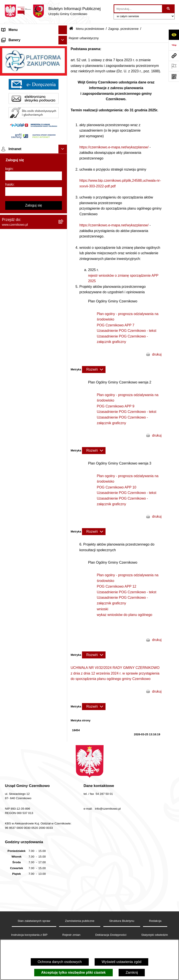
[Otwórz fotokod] (174, 76)
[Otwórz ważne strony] (174, 66)
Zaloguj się (33, 831)
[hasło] (34, 817)
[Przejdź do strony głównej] (53, 11)
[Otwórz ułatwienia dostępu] (174, 35)
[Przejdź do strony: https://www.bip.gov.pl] (174, 45)
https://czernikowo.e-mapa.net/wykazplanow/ (114, 147)
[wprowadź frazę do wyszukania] (138, 9)
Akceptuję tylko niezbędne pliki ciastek (73, 972)
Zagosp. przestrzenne (124, 29)
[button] (64, 39)
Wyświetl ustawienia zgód (121, 962)
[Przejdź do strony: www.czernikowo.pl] (174, 56)
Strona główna (13, 38)
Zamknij (132, 972)
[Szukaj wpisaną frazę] (169, 9)
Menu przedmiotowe (17, 47)
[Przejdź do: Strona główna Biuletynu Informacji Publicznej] (71, 29)
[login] (34, 802)
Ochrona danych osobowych (60, 962)
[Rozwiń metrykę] (94, 370)
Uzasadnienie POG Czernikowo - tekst (127, 331)
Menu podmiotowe (16, 656)
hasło (9, 810)
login (9, 795)
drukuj (157, 354)
